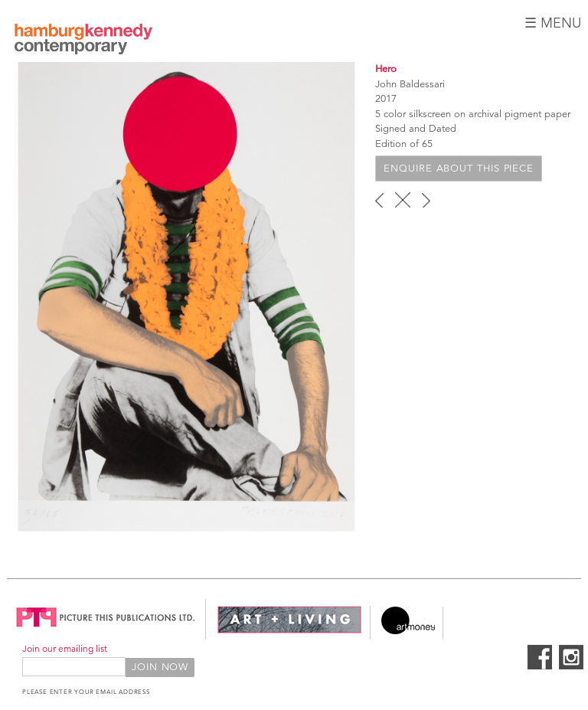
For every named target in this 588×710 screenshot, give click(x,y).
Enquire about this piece (459, 169)
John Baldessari (410, 84)
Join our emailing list (65, 648)
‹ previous (379, 200)
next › (426, 200)
